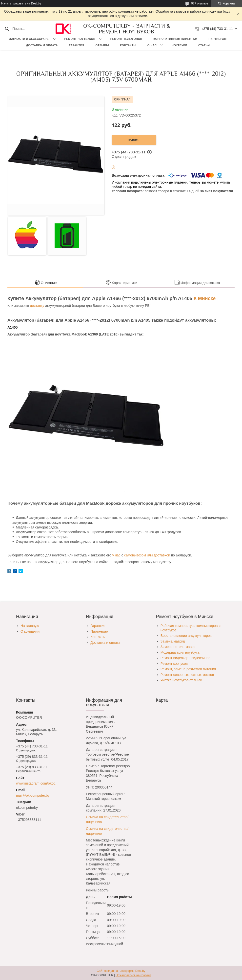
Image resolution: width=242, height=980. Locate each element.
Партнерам (217, 39)
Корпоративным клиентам (175, 39)
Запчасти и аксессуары (29, 39)
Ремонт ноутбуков (80, 39)
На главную (30, 626)
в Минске (205, 298)
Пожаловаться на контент (133, 975)
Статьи (204, 45)
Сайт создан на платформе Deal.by (121, 971)
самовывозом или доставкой (147, 555)
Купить (134, 140)
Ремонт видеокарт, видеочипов (185, 658)
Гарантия (77, 45)
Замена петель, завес (178, 647)
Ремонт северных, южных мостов (187, 675)
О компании (30, 631)
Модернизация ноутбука (180, 652)
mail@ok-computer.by (33, 795)
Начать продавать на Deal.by (21, 3)
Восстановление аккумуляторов (186, 636)
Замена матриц (173, 641)
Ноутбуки (179, 45)
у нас (116, 555)
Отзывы (102, 45)
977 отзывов (200, 3)
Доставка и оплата (42, 45)
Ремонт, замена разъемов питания (188, 669)
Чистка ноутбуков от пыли (181, 680)
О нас (152, 45)
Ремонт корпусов (174, 664)
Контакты (128, 45)
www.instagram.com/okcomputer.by (39, 783)
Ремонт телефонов (126, 39)
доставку (37, 306)
